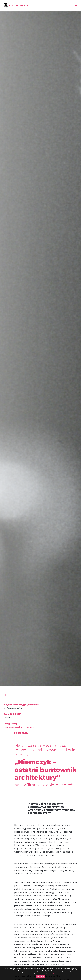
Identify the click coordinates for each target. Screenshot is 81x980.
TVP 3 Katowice (22, 694)
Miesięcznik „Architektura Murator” (31, 687)
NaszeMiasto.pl (21, 674)
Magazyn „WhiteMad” (25, 691)
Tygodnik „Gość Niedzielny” (27, 684)
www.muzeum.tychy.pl (43, 703)
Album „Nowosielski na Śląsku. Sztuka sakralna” (15, 842)
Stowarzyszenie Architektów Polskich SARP (35, 659)
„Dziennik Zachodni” (24, 671)
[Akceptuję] (78, 973)
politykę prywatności (53, 973)
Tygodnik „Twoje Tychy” (26, 678)
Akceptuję (40, 976)
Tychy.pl (18, 681)
